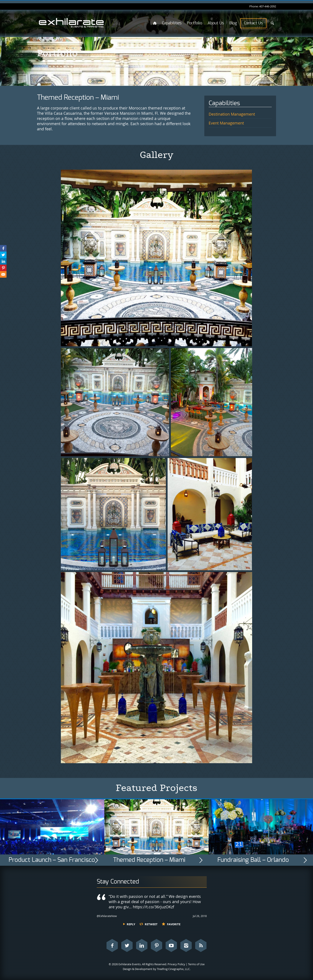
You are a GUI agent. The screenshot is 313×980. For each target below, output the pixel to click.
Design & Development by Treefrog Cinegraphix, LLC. (157, 969)
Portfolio (195, 23)
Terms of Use (196, 964)
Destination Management (232, 114)
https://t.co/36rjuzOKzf (153, 907)
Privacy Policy (176, 964)
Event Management (226, 123)
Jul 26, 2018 (200, 916)
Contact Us (253, 23)
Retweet (151, 924)
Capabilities (172, 23)
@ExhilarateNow (107, 916)
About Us (216, 23)
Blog (233, 23)
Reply (131, 924)
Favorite (174, 924)
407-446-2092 (268, 6)
